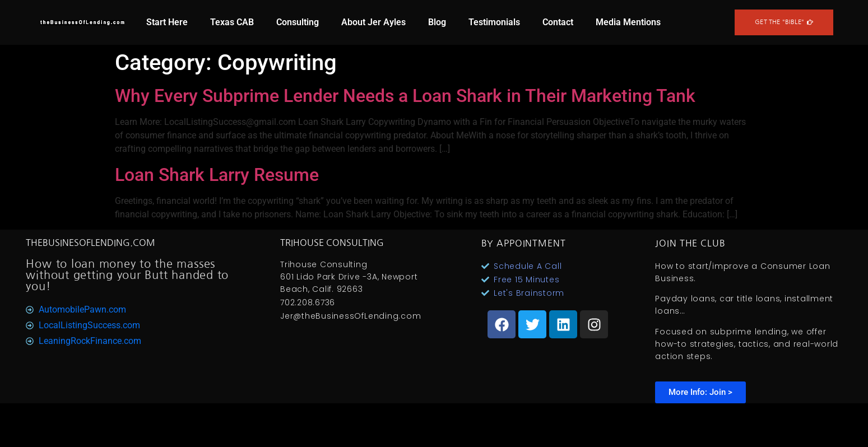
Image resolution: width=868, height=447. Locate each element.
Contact (558, 22)
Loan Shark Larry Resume (217, 175)
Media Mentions (628, 22)
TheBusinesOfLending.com (90, 243)
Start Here (167, 22)
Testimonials (494, 22)
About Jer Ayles (373, 22)
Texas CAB (232, 22)
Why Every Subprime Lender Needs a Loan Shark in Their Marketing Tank (405, 96)
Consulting (298, 22)
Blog (437, 22)
